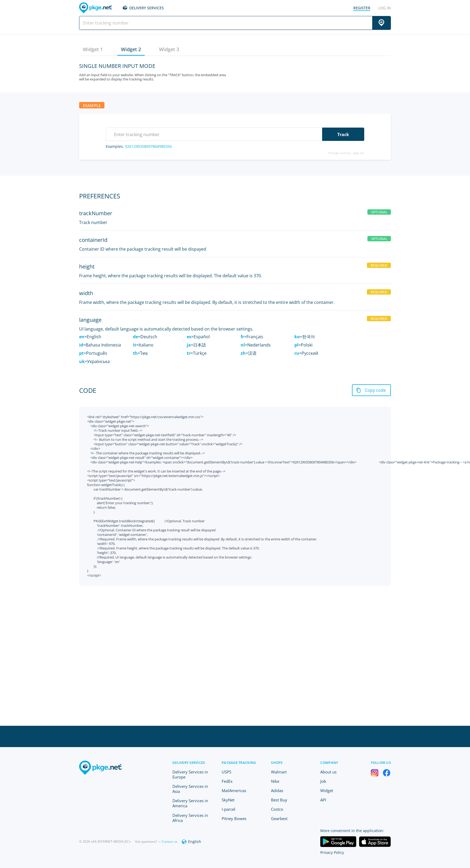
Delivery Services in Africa (190, 818)
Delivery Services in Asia (190, 789)
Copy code (375, 390)
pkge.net (359, 153)
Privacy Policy (332, 852)
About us (328, 772)
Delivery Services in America (190, 803)
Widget (327, 790)
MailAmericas (234, 790)
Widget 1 (93, 49)
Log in (385, 8)
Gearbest (279, 818)
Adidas (277, 790)
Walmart (279, 772)
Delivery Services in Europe (190, 774)
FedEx (227, 781)
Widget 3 (169, 49)
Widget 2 (131, 49)
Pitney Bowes (234, 818)
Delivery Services (147, 8)
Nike (275, 781)
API (323, 800)
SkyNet (228, 800)
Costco (277, 809)
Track (343, 135)
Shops (277, 763)
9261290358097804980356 (148, 146)
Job (323, 781)
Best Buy (279, 800)
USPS (226, 772)
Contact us (170, 841)
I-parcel (228, 809)
